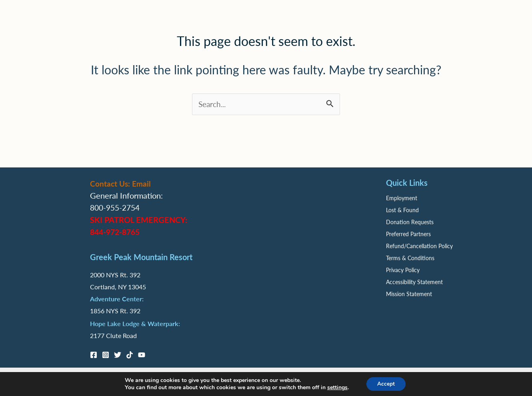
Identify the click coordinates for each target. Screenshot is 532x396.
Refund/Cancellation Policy (419, 246)
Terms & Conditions (410, 258)
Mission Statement (409, 294)
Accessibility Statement (414, 282)
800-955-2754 (117, 208)
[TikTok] (130, 355)
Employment (402, 198)
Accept (386, 383)
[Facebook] (94, 355)
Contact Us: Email (121, 184)
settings (336, 387)
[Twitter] (118, 355)
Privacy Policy (403, 270)
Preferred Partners (408, 234)
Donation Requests (410, 222)
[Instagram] (106, 355)
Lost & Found (402, 210)
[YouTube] (142, 355)
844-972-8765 (117, 232)
